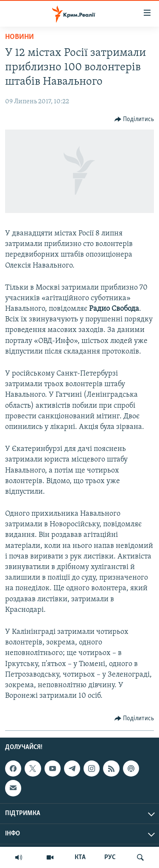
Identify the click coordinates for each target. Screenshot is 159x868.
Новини (20, 37)
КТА (80, 857)
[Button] (134, 119)
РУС (110, 857)
